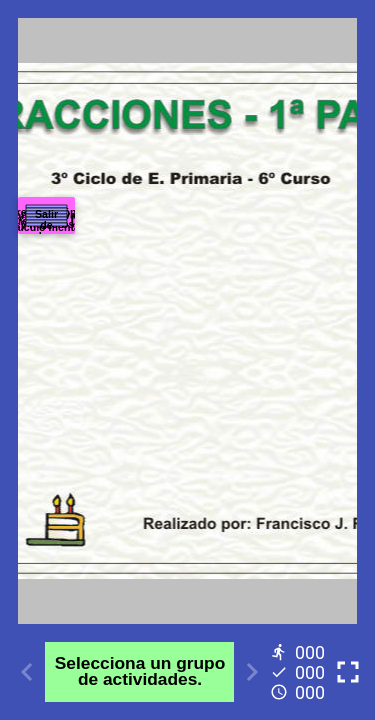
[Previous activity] (27, 672)
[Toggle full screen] (348, 672)
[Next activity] (252, 672)
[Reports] (300, 672)
